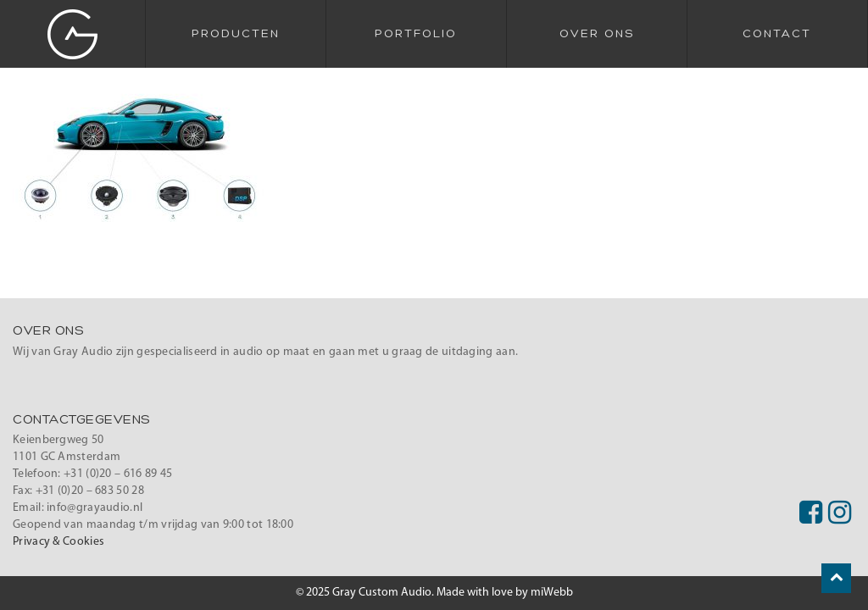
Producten (236, 34)
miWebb (552, 593)
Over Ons (597, 34)
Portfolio (416, 34)
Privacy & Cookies (58, 542)
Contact (777, 34)
